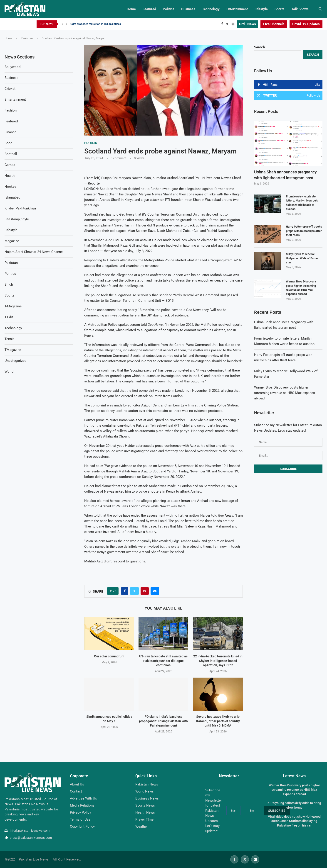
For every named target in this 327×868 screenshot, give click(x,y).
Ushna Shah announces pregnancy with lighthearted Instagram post (285, 175)
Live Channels (274, 24)
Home (131, 9)
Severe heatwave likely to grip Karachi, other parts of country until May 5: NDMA (218, 721)
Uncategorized (15, 361)
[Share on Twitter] (134, 591)
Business (188, 9)
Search (259, 47)
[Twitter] (227, 24)
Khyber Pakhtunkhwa (20, 208)
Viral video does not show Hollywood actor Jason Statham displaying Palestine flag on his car (294, 821)
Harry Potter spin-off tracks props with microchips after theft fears (304, 231)
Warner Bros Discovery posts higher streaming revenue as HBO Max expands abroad (301, 288)
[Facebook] (222, 24)
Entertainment (237, 9)
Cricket (10, 89)
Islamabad (12, 197)
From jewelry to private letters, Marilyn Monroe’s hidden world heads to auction (302, 203)
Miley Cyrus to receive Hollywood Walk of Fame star (302, 258)
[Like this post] (114, 591)
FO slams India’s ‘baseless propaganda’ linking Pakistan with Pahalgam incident (163, 721)
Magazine (12, 241)
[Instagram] (233, 24)
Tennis (10, 339)
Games (10, 165)
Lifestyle (261, 9)
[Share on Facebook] (125, 591)
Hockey (10, 187)
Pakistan (27, 38)
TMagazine (13, 350)
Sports (280, 9)
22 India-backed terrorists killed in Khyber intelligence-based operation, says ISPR (218, 661)
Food (8, 143)
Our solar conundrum (109, 656)
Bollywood (12, 67)
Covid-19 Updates (306, 24)
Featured (149, 9)
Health (10, 176)
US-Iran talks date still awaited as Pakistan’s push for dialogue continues (163, 661)
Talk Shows (300, 9)
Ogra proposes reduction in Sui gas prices (96, 24)
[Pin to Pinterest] (145, 591)
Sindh (9, 284)
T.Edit (9, 317)
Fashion (11, 110)
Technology (211, 9)
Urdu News (248, 24)
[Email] (255, 859)
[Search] (320, 9)
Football (11, 154)
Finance (10, 132)
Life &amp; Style (17, 219)
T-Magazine (13, 306)
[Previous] (62, 24)
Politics (169, 9)
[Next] (67, 24)
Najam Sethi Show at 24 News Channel (34, 252)
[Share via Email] (155, 591)
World (9, 372)
